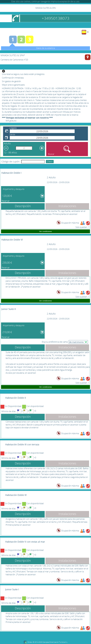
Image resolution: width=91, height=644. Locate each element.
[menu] (85, 32)
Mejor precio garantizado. (14, 85)
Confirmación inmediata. (13, 78)
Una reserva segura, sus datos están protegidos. (23, 74)
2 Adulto (51, 177)
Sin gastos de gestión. (12, 81)
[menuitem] (85, 32)
